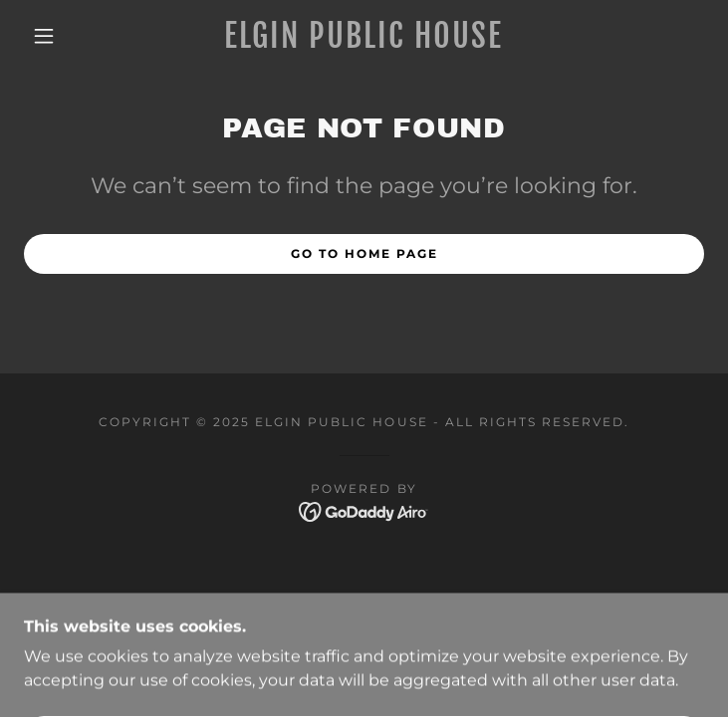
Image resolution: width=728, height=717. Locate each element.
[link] (364, 36)
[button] (58, 36)
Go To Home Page (364, 253)
